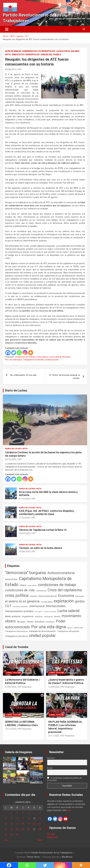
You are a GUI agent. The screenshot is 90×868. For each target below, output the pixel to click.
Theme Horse (33, 857)
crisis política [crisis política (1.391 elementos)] (17, 595)
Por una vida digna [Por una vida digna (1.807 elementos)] (49, 627)
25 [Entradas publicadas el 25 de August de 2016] (23, 829)
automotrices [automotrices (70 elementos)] (11, 579)
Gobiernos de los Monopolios (39, 51)
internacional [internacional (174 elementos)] (37, 606)
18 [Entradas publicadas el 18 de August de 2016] (23, 824)
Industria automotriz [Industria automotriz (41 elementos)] (20, 606)
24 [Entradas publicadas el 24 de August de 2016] (17, 829)
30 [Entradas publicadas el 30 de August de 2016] (12, 835)
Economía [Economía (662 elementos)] (66, 596)
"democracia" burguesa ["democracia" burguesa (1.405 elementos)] (26, 573)
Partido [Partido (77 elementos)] (30, 622)
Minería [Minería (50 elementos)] (57, 617)
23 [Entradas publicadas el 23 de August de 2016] (12, 829)
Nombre (51, 758)
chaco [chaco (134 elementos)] (23, 585)
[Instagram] (25, 353)
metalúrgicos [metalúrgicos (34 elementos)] (48, 617)
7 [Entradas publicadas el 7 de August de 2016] (40, 813)
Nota (8, 55)
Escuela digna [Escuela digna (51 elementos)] (47, 602)
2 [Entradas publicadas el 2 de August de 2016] (12, 813)
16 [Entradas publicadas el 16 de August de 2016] (12, 824)
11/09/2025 (24, 518)
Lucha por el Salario (68, 51)
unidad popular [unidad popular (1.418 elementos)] (42, 636)
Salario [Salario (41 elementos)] (70, 628)
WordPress (67, 857)
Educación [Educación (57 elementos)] (80, 596)
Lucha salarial (55, 357)
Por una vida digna (14, 360)
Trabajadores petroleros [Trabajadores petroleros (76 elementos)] (16, 636)
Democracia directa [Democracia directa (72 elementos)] (48, 596)
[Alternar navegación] (7, 29)
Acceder (51, 834)
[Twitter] (14, 353)
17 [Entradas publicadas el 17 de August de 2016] (17, 824)
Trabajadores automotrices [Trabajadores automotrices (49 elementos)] (16, 631)
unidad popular (52, 360)
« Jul (5, 840)
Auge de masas (13, 51)
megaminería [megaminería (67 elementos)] (28, 616)
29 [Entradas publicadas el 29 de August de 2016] (6, 835)
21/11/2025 (54, 736)
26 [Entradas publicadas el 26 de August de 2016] (29, 829)
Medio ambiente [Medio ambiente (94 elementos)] (13, 616)
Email (50, 768)
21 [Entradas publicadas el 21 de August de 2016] (40, 824)
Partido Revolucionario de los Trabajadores (52, 853)
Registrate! (52, 837)
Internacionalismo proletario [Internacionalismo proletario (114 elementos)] (19, 611)
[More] (31, 353)
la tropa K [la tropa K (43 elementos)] (39, 611)
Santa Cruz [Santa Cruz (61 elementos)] (78, 628)
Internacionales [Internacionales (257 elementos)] (56, 606)
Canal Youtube (13, 673)
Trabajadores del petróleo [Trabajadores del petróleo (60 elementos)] (68, 631)
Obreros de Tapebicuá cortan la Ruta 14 (43, 530)
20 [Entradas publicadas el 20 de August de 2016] (34, 824)
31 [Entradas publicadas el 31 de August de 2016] (17, 835)
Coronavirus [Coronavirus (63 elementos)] (41, 591)
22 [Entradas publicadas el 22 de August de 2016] (6, 829)
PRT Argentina (25, 687)
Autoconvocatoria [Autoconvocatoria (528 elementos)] (61, 573)
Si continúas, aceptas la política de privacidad (65, 779)
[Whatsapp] (19, 353)
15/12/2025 (11, 729)
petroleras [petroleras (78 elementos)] (40, 622)
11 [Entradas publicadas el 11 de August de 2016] (23, 818)
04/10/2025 (11, 459)
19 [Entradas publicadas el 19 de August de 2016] (29, 824)
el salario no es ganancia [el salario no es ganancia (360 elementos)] (22, 601)
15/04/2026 (54, 687)
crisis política (42, 357)
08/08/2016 (11, 69)
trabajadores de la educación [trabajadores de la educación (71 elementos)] (42, 631)
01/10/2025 (24, 499)
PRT (20, 69)
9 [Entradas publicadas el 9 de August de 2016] (12, 818)
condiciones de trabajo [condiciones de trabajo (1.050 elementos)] (57, 585)
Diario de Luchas (16, 390)
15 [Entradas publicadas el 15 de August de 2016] (6, 824)
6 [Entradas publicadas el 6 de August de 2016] (34, 813)
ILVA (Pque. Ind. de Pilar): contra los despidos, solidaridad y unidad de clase (47, 512)
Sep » (40, 840)
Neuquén (66, 357)
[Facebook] (8, 353)
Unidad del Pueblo (51, 55)
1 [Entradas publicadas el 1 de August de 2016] (6, 813)
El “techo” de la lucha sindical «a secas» (65, 377)
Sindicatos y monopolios (26, 55)
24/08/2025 (24, 552)
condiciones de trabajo (25, 357)
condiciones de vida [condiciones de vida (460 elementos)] (20, 590)
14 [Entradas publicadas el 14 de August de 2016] (40, 818)
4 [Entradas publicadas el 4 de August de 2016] (23, 813)
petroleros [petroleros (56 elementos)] (50, 622)
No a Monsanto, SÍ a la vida (23, 375)
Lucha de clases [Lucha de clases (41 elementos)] (50, 611)
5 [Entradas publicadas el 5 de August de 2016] (29, 813)
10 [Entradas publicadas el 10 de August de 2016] (17, 818)
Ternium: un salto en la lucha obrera (40, 548)
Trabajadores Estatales (33, 360)
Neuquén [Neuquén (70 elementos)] (21, 622)
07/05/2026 (11, 687)
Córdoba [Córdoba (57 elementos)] (34, 596)
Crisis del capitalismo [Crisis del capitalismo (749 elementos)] (65, 590)
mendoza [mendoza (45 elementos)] (39, 617)
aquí (69, 810)
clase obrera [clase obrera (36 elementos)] (32, 586)
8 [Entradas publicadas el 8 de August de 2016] (6, 818)
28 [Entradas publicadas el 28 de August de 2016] (40, 829)
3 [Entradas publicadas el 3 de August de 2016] (17, 813)
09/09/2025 (24, 533)
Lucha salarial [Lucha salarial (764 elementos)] (69, 611)
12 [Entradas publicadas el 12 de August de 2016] (29, 818)
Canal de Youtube (17, 647)
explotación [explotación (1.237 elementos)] (64, 601)
